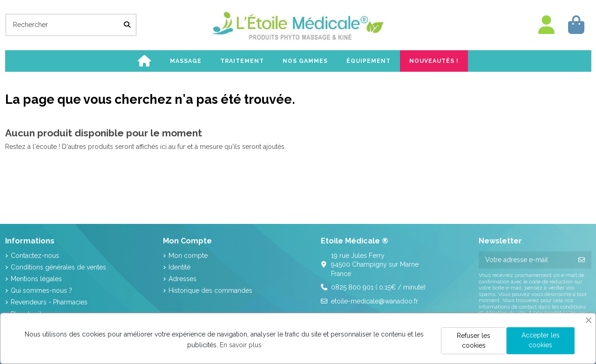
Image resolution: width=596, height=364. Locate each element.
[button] (186, 61)
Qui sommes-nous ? (41, 290)
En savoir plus (241, 345)
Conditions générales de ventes (58, 267)
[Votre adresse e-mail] (525, 260)
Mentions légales (36, 279)
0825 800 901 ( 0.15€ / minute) (378, 287)
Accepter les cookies (541, 340)
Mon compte (188, 256)
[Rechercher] (127, 25)
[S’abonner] (582, 260)
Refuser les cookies (474, 340)
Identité (179, 267)
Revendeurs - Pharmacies (49, 302)
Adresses (183, 279)
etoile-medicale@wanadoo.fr (375, 301)
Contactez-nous (35, 256)
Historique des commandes (210, 290)
